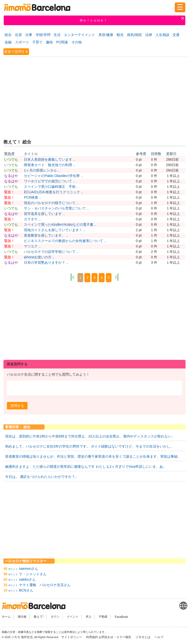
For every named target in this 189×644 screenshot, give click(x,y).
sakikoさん (27, 579)
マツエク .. (32, 246)
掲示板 (22, 617)
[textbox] (94, 388)
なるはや (11, 176)
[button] (17, 406)
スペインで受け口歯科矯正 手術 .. (51, 187)
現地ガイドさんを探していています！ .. (55, 230)
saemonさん (29, 569)
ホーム (6, 617)
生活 (57, 35)
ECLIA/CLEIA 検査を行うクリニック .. (53, 192)
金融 (8, 42)
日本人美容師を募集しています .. (49, 159)
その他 (77, 42)
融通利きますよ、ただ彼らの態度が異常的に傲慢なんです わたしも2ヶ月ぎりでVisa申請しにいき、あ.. (85, 467)
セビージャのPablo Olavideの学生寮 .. (53, 176)
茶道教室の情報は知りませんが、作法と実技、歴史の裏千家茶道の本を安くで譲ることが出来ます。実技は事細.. (92, 456)
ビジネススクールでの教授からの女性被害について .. (65, 241)
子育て (37, 42)
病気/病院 (134, 35)
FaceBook (121, 617)
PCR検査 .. (32, 197)
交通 (176, 35)
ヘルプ (159, 637)
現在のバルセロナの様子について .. (51, 203)
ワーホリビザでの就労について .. (49, 181)
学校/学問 (43, 35)
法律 (149, 35)
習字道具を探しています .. (44, 214)
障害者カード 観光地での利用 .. (49, 165)
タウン (55, 617)
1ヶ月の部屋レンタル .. (42, 170)
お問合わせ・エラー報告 (115, 637)
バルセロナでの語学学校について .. (51, 252)
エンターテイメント (79, 35)
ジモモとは (143, 637)
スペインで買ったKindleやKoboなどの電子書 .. (60, 225)
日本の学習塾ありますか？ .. (46, 262)
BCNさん (26, 590)
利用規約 (92, 637)
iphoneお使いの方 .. (39, 257)
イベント (73, 617)
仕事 (29, 35)
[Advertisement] (94, 95)
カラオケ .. (32, 219)
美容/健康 (106, 35)
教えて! (39, 617)
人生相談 (162, 35)
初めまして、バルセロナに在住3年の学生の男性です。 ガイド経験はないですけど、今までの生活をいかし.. (88, 446)
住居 (18, 35)
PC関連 (62, 42)
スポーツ (22, 42)
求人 (89, 617)
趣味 (49, 42)
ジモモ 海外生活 (22, 637)
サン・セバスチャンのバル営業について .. (56, 208)
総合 (8, 35)
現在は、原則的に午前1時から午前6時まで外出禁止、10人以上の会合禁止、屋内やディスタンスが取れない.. (89, 436)
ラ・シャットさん (33, 574)
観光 (120, 35)
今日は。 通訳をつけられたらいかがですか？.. (41, 477)
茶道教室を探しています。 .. (46, 235)
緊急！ (9, 192)
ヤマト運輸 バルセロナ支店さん (45, 585)
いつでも (11, 159)
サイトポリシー (72, 637)
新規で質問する (16, 52)
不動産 (103, 617)
